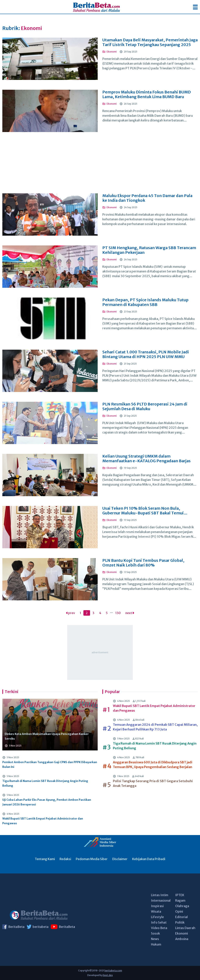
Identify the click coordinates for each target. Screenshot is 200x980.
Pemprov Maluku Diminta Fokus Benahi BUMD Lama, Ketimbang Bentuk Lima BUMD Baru (147, 94)
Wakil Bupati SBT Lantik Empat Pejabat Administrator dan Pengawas (43, 821)
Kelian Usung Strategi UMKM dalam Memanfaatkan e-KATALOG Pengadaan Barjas (146, 459)
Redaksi (65, 859)
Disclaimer (120, 859)
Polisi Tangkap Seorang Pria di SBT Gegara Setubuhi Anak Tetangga (153, 783)
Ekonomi (182, 933)
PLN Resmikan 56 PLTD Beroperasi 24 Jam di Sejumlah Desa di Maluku (145, 406)
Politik (180, 922)
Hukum (156, 944)
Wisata (156, 911)
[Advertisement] (100, 165)
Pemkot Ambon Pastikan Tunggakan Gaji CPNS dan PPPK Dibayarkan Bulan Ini (50, 765)
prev (71, 613)
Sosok (155, 933)
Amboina (182, 939)
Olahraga (182, 906)
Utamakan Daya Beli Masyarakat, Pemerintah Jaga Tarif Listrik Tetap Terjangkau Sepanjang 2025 (150, 42)
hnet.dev (108, 975)
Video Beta (159, 928)
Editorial (181, 917)
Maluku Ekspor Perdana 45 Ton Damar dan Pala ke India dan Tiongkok (147, 198)
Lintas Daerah (185, 928)
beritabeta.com (113, 970)
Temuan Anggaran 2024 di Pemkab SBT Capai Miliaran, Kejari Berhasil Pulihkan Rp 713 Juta (155, 727)
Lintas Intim (160, 895)
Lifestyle (157, 917)
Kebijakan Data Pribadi (149, 859)
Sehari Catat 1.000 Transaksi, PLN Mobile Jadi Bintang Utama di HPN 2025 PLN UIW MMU (146, 354)
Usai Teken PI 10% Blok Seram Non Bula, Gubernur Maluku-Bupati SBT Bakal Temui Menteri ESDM (143, 511)
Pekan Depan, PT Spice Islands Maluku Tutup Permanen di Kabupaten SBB (145, 302)
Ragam (180, 900)
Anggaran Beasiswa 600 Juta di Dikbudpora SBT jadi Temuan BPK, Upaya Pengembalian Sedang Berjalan (153, 765)
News (155, 939)
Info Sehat (159, 922)
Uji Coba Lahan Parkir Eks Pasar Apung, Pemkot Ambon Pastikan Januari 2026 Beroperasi (47, 802)
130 (118, 613)
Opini (179, 911)
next (130, 613)
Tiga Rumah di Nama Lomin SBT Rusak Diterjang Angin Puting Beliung (45, 783)
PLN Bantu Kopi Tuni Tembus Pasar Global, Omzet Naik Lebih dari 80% (143, 563)
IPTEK (180, 895)
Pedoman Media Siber (92, 859)
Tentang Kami (45, 859)
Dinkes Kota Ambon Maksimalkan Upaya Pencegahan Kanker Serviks (47, 736)
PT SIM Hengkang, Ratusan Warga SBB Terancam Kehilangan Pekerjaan (149, 250)
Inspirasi (157, 906)
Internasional (161, 900)
